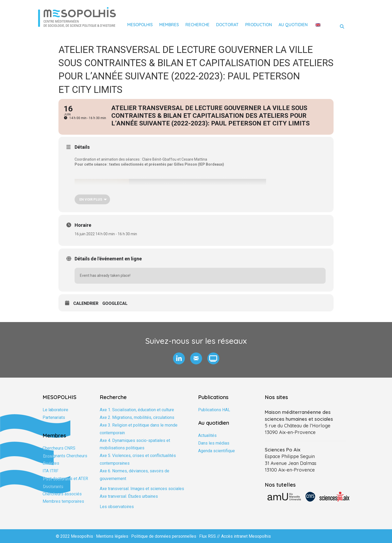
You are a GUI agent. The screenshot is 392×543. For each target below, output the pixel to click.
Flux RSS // (210, 536)
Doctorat (227, 25)
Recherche (197, 25)
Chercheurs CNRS (59, 448)
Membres (169, 25)
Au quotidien (293, 25)
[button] (179, 358)
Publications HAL (214, 410)
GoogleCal (115, 303)
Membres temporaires (63, 501)
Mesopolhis (140, 25)
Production (259, 25)
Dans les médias (214, 443)
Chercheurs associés (62, 494)
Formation (52, 425)
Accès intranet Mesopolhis (246, 536)
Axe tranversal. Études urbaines (129, 496)
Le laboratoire (55, 410)
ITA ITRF (51, 471)
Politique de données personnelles (164, 536)
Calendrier (86, 303)
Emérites (51, 463)
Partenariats (54, 417)
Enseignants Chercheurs (65, 456)
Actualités (207, 435)
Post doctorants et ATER (65, 479)
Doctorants (53, 486)
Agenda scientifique (216, 451)
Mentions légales (112, 536)
